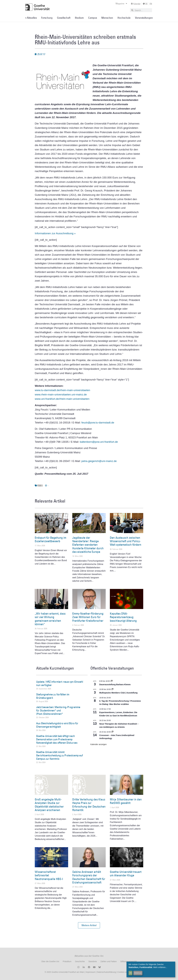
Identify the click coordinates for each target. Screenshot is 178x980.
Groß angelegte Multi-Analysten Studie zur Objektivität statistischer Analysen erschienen (49, 805)
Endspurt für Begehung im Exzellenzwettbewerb (50, 539)
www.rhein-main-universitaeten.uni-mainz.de (61, 394)
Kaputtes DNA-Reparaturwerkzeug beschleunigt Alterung (123, 617)
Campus (93, 18)
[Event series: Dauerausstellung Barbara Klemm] (112, 681)
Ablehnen (138, 973)
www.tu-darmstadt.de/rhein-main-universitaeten (62, 390)
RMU (40, 486)
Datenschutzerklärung (106, 972)
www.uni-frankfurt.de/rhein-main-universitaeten (62, 399)
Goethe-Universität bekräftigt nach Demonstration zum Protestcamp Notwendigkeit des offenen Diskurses (57, 739)
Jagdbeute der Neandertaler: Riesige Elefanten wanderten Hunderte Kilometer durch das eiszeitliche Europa (88, 545)
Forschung (47, 18)
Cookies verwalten (125, 972)
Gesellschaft (64, 18)
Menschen (107, 18)
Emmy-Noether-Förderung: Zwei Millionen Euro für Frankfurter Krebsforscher (88, 617)
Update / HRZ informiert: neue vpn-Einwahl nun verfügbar (60, 683)
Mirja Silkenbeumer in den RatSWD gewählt (126, 801)
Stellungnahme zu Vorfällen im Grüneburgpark (53, 696)
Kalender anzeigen (99, 744)
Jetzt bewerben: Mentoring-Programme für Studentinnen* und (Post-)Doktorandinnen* (58, 710)
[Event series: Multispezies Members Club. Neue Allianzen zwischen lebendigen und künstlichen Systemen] (112, 689)
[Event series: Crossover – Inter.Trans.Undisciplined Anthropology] (112, 732)
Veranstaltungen (144, 18)
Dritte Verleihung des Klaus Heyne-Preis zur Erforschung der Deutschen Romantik (89, 805)
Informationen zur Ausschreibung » (55, 233)
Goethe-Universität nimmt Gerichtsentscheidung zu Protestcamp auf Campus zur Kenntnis (60, 755)
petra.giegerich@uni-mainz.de (99, 461)
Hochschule (124, 18)
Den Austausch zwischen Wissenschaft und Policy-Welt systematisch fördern (126, 541)
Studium (79, 18)
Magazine (121, 3)
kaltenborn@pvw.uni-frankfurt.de (99, 442)
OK (131, 973)
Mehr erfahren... (160, 967)
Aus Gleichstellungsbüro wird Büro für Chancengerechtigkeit (57, 725)
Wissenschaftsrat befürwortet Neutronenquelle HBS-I (49, 875)
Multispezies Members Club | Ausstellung (118, 693)
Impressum (90, 972)
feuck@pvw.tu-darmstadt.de (98, 423)
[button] (89, 925)
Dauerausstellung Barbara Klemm (115, 684)
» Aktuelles (31, 18)
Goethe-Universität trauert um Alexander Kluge (126, 874)
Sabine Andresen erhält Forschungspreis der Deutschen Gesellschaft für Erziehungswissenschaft (89, 877)
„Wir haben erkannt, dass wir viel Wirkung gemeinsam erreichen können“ (50, 619)
